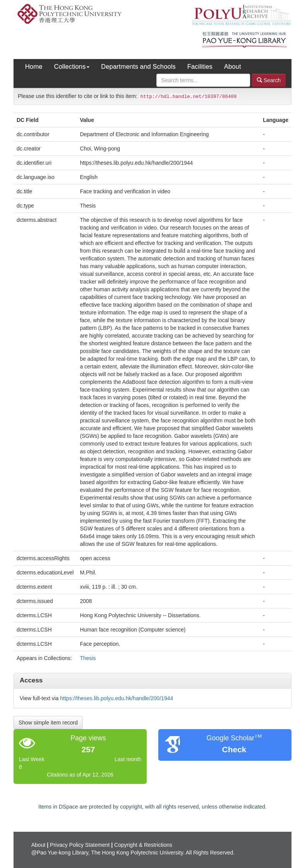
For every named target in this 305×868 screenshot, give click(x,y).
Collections (72, 67)
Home (34, 67)
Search (269, 80)
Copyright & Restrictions (143, 845)
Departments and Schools (138, 67)
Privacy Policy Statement (80, 845)
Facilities (200, 67)
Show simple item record (48, 723)
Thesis (88, 658)
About (232, 67)
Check (234, 749)
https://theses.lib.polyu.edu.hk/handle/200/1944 (117, 698)
